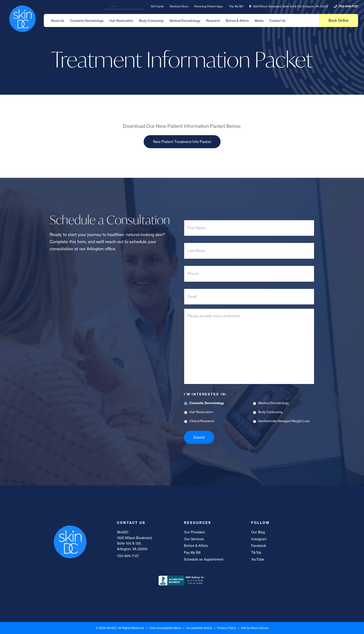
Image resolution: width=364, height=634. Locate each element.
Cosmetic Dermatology (87, 21)
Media (259, 21)
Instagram (259, 539)
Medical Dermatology (185, 21)
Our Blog (258, 532)
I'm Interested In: (205, 394)
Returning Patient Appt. (209, 6)
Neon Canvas (260, 628)
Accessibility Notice (199, 628)
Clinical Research (202, 421)
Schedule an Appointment (204, 559)
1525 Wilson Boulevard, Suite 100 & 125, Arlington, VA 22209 (289, 6)
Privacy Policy (227, 628)
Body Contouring (151, 21)
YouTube (258, 559)
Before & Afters (237, 21)
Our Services (194, 539)
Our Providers (194, 532)
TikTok (256, 553)
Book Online (339, 20)
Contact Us (277, 21)
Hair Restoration (121, 21)
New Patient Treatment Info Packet (182, 142)
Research (213, 21)
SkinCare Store (179, 6)
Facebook (259, 546)
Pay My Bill (236, 6)
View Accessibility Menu (165, 628)
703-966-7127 (346, 6)
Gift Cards (157, 6)
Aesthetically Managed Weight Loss (284, 421)
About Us (58, 21)
